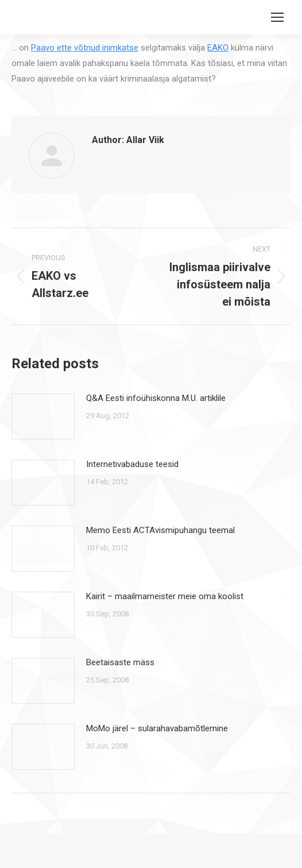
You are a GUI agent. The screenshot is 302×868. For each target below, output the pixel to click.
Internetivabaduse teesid (132, 464)
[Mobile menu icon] (277, 17)
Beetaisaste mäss (120, 662)
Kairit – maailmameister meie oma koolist (165, 596)
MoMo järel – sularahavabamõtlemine (157, 728)
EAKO (218, 48)
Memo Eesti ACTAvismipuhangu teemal (160, 530)
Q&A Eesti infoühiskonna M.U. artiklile (156, 398)
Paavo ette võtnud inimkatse (85, 48)
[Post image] (43, 416)
